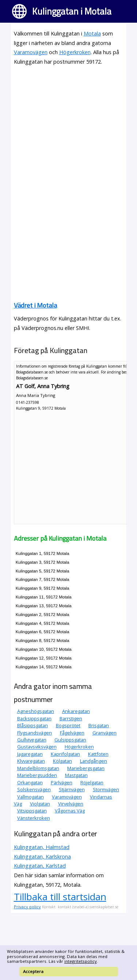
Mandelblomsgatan (38, 768)
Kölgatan (62, 761)
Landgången (94, 761)
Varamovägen (31, 52)
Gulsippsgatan (70, 740)
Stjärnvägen (72, 789)
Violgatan (40, 804)
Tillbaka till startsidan (60, 897)
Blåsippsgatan (33, 725)
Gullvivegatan (32, 740)
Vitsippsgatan (32, 811)
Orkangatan (30, 782)
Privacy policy (27, 907)
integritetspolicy (81, 961)
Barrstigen (71, 718)
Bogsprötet (68, 725)
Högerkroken (75, 52)
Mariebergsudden (37, 775)
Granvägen (104, 733)
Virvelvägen (71, 804)
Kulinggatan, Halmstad (42, 847)
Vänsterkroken (34, 818)
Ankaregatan (76, 711)
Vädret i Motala (35, 305)
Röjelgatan (92, 782)
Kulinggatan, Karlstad (40, 866)
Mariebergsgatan (86, 768)
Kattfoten (98, 754)
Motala (92, 33)
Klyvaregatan (31, 761)
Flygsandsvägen (35, 733)
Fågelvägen (72, 733)
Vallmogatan (31, 797)
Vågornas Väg (70, 811)
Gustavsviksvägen (37, 747)
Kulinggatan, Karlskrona (42, 857)
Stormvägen (106, 789)
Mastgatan (76, 775)
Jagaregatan (30, 754)
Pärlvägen (62, 782)
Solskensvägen (34, 789)
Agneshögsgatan (36, 711)
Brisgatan (99, 725)
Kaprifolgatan (65, 754)
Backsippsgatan (34, 718)
